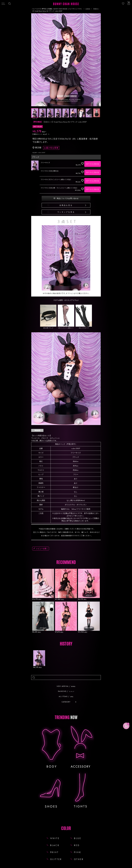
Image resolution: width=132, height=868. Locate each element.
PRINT (54, 852)
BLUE (78, 838)
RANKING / (67, 691)
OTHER (79, 859)
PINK (78, 852)
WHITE (55, 838)
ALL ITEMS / (67, 696)
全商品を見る (66, 205)
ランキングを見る (66, 212)
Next (98, 60)
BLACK (55, 845)
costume (88, 9)
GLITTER (56, 859)
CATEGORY (66, 702)
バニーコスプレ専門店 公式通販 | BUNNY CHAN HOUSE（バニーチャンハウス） (57, 9)
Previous (34, 60)
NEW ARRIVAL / (67, 686)
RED (77, 845)
